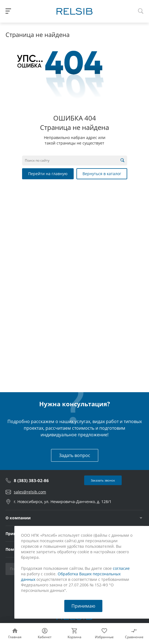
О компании (18, 518)
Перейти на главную (48, 174)
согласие (121, 568)
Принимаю (83, 606)
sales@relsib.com (30, 492)
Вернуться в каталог (102, 174)
